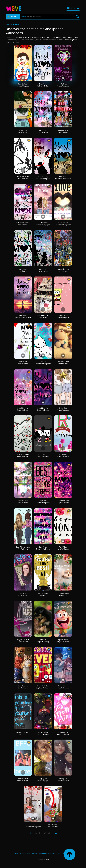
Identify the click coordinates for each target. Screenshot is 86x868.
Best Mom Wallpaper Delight (43, 85)
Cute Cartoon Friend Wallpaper (43, 455)
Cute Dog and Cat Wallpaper (23, 687)
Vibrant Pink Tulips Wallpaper (63, 455)
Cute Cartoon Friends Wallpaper (23, 85)
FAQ (63, 853)
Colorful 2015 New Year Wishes (53, 826)
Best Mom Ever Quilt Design (43, 316)
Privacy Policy (55, 853)
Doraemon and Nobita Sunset (63, 363)
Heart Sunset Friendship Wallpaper (63, 224)
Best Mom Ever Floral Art (23, 270)
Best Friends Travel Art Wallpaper (23, 548)
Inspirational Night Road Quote (23, 733)
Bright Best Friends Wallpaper (43, 502)
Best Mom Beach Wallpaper (43, 131)
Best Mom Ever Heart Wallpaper (63, 733)
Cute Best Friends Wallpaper (63, 85)
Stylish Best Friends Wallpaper (63, 409)
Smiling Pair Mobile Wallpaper (63, 779)
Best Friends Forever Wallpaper (43, 224)
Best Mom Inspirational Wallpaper (63, 177)
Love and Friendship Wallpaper (33, 826)
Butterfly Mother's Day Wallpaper (23, 224)
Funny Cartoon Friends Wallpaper (63, 316)
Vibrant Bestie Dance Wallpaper (23, 502)
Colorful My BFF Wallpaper (23, 594)
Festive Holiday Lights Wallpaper (43, 733)
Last (56, 833)
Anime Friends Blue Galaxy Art (63, 687)
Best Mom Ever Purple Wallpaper (63, 502)
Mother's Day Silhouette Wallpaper (43, 177)
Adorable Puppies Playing (43, 641)
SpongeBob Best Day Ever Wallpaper (43, 687)
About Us (25, 853)
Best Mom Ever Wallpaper (43, 270)
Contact (17, 853)
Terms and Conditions (39, 853)
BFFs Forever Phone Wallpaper (23, 779)
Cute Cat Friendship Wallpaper (43, 363)
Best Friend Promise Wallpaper (43, 548)
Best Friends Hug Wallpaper (23, 131)
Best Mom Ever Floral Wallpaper (23, 409)
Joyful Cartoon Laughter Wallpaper (63, 641)
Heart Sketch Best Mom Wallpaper (23, 455)
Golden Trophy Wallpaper (43, 594)
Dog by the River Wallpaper (43, 779)
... (52, 833)
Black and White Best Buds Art (23, 177)
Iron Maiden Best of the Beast (63, 270)
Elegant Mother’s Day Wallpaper (23, 641)
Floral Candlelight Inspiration (63, 594)
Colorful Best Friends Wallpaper (63, 131)
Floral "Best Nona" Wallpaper (63, 548)
